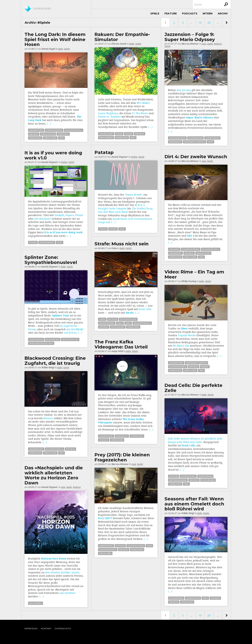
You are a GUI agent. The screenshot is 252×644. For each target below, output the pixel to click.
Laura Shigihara (108, 113)
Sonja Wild (117, 351)
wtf (210, 142)
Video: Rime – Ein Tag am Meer (194, 274)
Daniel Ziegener (120, 157)
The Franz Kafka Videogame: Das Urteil (121, 344)
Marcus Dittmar (190, 44)
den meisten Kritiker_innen (62, 572)
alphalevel (188, 476)
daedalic (122, 436)
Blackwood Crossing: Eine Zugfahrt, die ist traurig (55, 361)
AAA (204, 44)
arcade (174, 249)
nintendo (175, 142)
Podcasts (190, 14)
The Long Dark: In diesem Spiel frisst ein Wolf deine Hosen (55, 39)
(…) (49, 124)
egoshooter (128, 319)
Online (134, 157)
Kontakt (46, 628)
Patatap (104, 152)
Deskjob (59, 215)
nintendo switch (195, 142)
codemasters (191, 249)
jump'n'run (212, 138)
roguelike (118, 327)
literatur (137, 436)
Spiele (155, 14)
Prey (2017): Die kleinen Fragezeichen (122, 457)
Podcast (218, 44)
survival (63, 134)
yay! (61, 138)
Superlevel (42, 9)
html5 (103, 229)
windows (35, 138)
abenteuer (106, 546)
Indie (60, 49)
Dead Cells (145, 309)
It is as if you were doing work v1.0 (53, 155)
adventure (36, 130)
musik (129, 134)
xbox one (50, 138)
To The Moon (140, 113)
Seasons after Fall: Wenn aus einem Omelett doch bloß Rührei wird (194, 504)
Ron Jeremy (184, 90)
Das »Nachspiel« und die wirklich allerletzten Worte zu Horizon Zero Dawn (54, 475)
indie (119, 134)
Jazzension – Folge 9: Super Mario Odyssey (190, 37)
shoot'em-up (70, 339)
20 (209, 23)
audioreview (177, 138)
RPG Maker (143, 103)
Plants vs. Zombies (109, 117)
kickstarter (107, 323)
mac (120, 323)
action (113, 319)
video (205, 367)
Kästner (48, 418)
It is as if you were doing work (63, 232)
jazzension (195, 138)
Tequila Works (187, 335)
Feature (171, 14)
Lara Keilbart (67, 593)
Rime (184, 328)
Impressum (31, 628)
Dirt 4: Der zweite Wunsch (196, 157)
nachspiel (36, 603)
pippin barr (47, 242)
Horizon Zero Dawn (54, 559)
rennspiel (175, 253)
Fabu (114, 248)
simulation (48, 134)
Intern (208, 14)
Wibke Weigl (48, 368)
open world (54, 130)
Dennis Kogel (48, 49)
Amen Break (133, 195)
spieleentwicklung (41, 343)
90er (102, 319)
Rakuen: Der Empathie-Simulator (122, 37)
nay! (128, 323)
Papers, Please (74, 215)
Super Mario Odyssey (199, 118)
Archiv (223, 14)
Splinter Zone (61, 316)
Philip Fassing (189, 281)
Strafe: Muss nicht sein (122, 244)
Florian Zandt (119, 44)
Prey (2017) (105, 518)
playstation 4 (74, 130)
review (34, 134)
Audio (210, 44)
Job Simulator (43, 219)
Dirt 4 (191, 236)
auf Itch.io (70, 333)
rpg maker (106, 138)
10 (200, 23)
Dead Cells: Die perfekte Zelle (193, 388)
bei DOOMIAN (75, 329)
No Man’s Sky (181, 346)
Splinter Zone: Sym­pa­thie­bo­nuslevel (51, 260)
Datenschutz (63, 628)
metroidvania (178, 480)
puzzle (104, 440)
